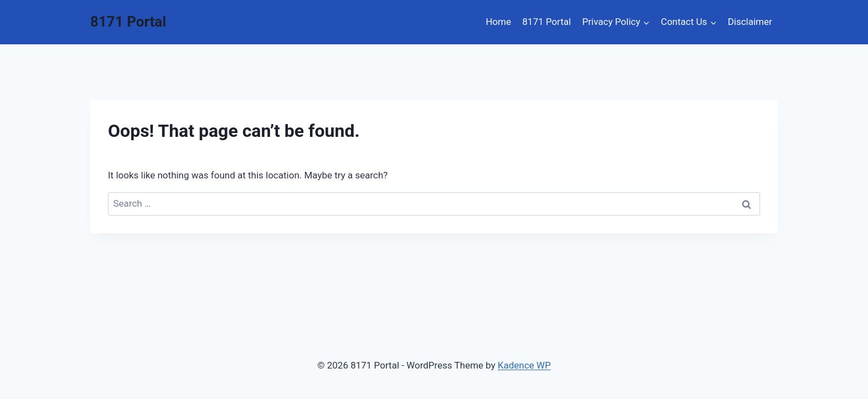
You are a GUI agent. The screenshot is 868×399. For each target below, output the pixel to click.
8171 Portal (547, 22)
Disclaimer (750, 22)
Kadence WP (524, 365)
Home (498, 22)
